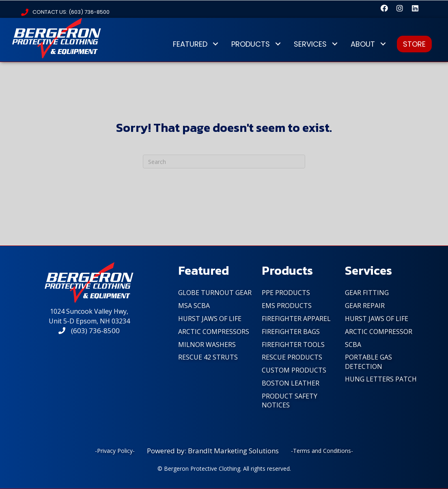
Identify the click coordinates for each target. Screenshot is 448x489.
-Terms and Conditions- (322, 451)
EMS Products (287, 306)
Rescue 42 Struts (208, 357)
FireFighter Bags (291, 332)
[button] (384, 8)
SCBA (353, 345)
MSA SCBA (194, 306)
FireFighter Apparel (296, 319)
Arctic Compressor (379, 332)
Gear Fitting (367, 293)
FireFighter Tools (293, 345)
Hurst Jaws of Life (210, 319)
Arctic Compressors (214, 332)
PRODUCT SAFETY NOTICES (290, 401)
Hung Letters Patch (381, 379)
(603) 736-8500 (89, 331)
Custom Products (294, 370)
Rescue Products (292, 357)
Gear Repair (365, 306)
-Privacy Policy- (115, 451)
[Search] (224, 162)
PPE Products (286, 293)
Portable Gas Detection (368, 362)
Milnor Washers (207, 345)
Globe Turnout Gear (215, 293)
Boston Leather (291, 383)
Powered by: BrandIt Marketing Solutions (213, 451)
